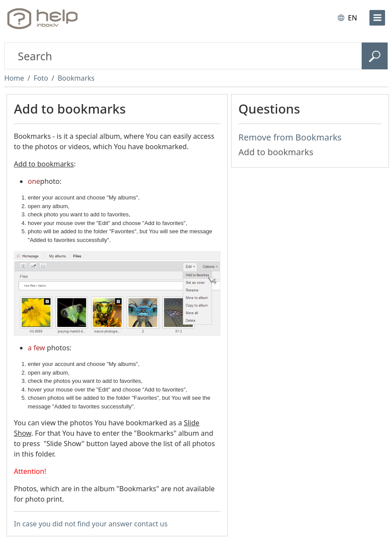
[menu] (377, 18)
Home (14, 78)
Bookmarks (76, 78)
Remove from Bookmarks (290, 137)
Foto (41, 78)
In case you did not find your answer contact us (91, 524)
